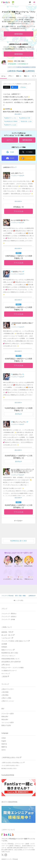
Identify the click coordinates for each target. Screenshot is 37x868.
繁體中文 (4, 747)
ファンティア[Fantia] (12, 859)
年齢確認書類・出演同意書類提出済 (18, 64)
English (4, 741)
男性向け (10, 61)
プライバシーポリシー (8, 656)
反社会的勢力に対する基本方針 (11, 662)
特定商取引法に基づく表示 (19, 541)
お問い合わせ (6, 665)
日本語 (4, 738)
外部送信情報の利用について (10, 659)
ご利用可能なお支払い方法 (11, 758)
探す (3, 709)
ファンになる (19, 211)
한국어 (4, 750)
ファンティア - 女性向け (9, 617)
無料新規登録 (19, 34)
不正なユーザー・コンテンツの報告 (13, 668)
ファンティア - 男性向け (9, 614)
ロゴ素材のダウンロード (9, 671)
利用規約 (4, 647)
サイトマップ (6, 674)
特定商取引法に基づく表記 (10, 653)
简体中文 (4, 744)
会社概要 (4, 644)
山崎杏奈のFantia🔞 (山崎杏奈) (21, 71)
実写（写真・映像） (20, 61)
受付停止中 (19, 414)
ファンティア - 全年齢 (8, 619)
